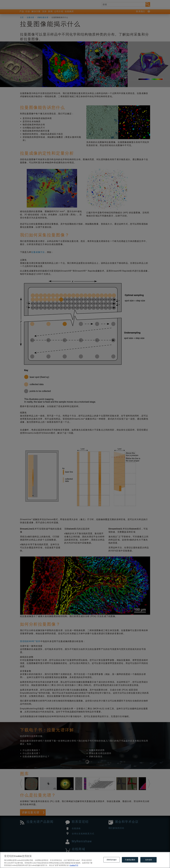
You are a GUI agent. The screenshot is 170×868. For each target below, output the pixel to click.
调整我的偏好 (112, 860)
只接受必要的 (130, 860)
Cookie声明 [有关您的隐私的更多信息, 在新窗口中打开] (74, 865)
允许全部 (149, 860)
